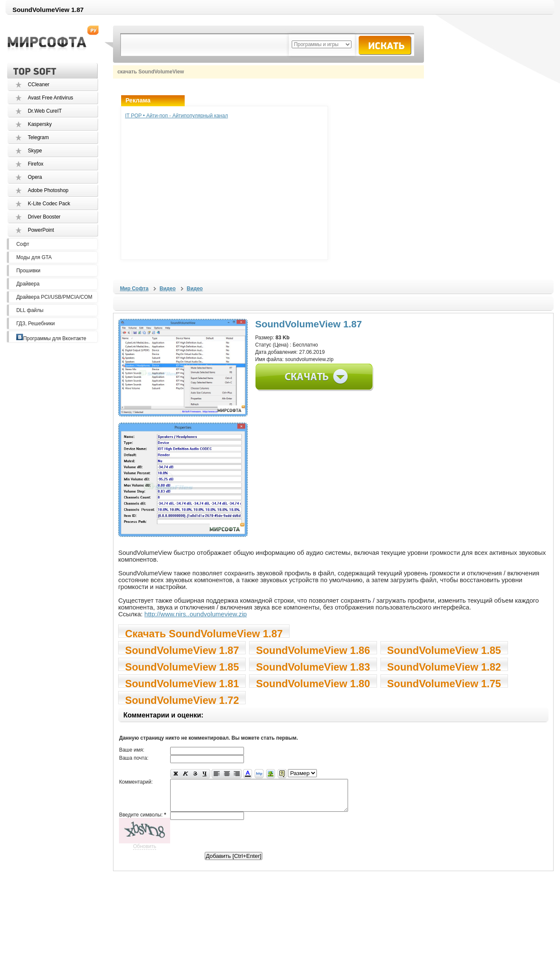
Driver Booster (44, 217)
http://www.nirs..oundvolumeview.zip (196, 614)
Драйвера (28, 284)
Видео (168, 289)
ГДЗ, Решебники (35, 324)
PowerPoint (41, 230)
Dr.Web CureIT (45, 111)
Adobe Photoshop (48, 190)
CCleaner (39, 85)
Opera (35, 177)
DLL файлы (30, 310)
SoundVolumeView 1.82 (444, 666)
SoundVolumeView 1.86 (313, 649)
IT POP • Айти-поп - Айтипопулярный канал (176, 116)
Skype (35, 151)
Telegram (38, 137)
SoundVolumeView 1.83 (313, 666)
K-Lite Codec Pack (49, 204)
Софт (23, 244)
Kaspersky (40, 124)
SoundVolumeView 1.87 (182, 649)
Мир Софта (134, 289)
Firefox (36, 164)
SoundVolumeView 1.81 (182, 683)
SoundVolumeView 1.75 (444, 683)
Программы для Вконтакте (51, 338)
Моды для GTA (34, 257)
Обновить (145, 853)
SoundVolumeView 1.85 (444, 649)
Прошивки (28, 271)
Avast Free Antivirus (51, 98)
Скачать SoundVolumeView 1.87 (204, 633)
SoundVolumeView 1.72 (182, 699)
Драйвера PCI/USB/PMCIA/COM (54, 297)
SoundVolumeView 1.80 (313, 683)
